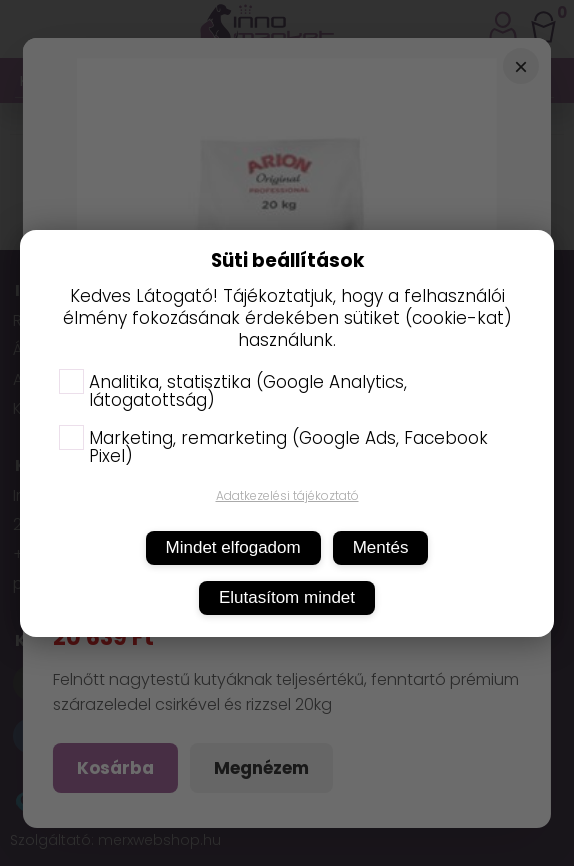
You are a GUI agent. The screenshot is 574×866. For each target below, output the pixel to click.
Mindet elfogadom (233, 547)
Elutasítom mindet (287, 597)
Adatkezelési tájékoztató (287, 495)
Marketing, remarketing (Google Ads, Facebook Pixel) (273, 447)
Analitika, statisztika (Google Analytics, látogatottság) (233, 391)
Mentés (381, 547)
